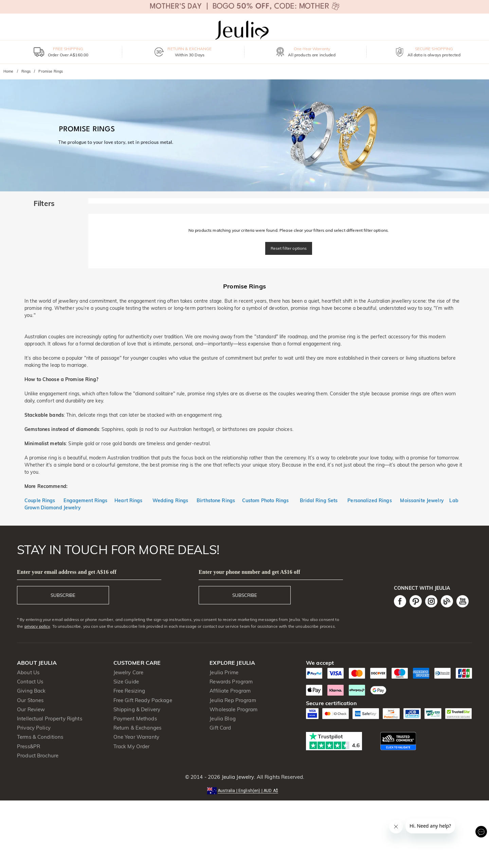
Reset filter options (289, 248)
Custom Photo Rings (265, 501)
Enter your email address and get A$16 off (67, 572)
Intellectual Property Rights (50, 719)
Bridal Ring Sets (319, 501)
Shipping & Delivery (137, 709)
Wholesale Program (233, 709)
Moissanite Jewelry (422, 501)
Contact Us (30, 682)
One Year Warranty (136, 737)
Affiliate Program (230, 691)
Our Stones (30, 700)
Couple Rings (40, 501)
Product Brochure (38, 756)
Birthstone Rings (216, 501)
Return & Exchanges (137, 728)
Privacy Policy (34, 728)
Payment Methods (135, 719)
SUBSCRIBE (63, 595)
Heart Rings (128, 501)
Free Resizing (129, 691)
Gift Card (220, 728)
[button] (244, 790)
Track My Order (132, 746)
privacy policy (37, 626)
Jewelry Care (129, 672)
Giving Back (31, 691)
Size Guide (126, 682)
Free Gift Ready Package (143, 700)
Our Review (31, 709)
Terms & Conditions (40, 737)
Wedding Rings (170, 501)
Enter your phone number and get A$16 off (249, 572)
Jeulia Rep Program (233, 700)
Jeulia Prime (224, 672)
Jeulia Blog (222, 719)
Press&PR (29, 746)
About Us (28, 672)
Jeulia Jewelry (237, 777)
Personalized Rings (369, 501)
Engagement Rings (85, 501)
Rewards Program (231, 682)
